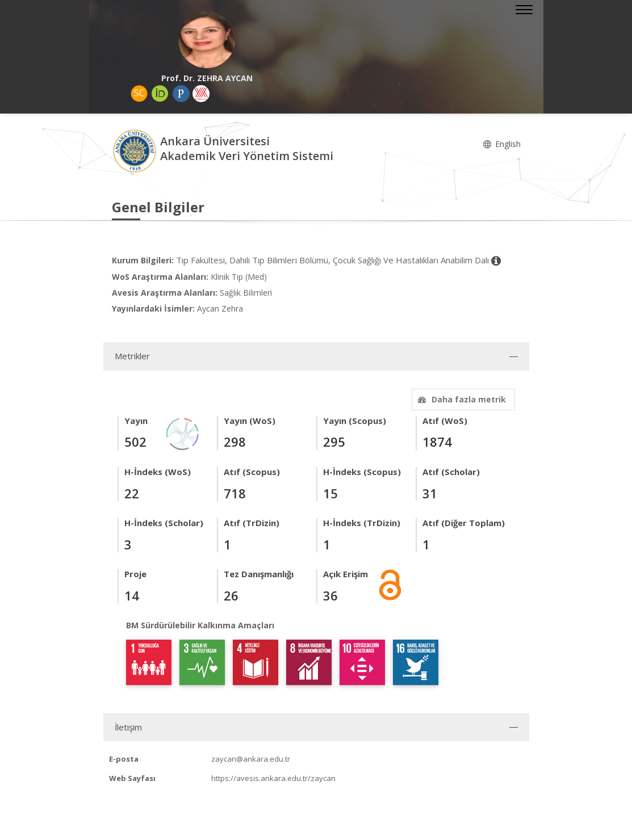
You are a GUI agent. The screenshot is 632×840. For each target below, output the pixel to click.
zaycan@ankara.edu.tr (251, 759)
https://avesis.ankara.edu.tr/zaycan (273, 778)
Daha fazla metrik (461, 399)
